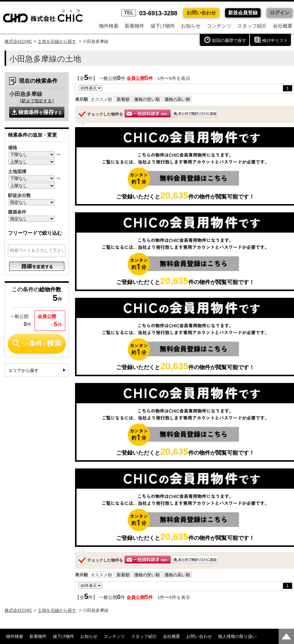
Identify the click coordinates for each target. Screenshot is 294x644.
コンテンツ (219, 26)
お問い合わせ (201, 13)
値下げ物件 (163, 26)
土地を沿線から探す (57, 41)
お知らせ (191, 26)
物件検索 (109, 26)
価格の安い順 (147, 99)
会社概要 (283, 26)
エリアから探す (24, 370)
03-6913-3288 (149, 13)
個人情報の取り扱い (237, 636)
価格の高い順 (177, 99)
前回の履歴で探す (229, 40)
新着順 (123, 99)
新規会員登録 (243, 13)
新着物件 (134, 26)
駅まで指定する (37, 101)
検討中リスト (275, 40)
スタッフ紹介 (252, 26)
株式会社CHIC (18, 41)
